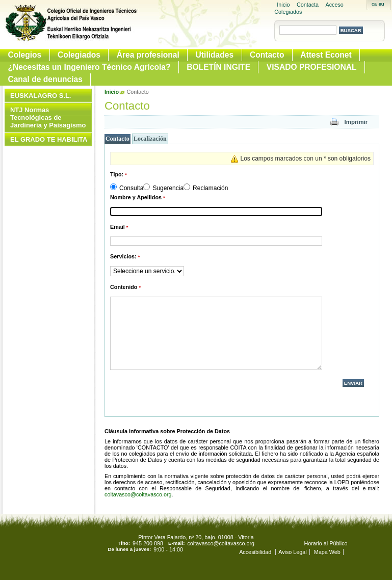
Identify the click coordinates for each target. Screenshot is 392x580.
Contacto (267, 55)
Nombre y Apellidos (138, 197)
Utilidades (215, 55)
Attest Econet (326, 55)
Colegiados (79, 55)
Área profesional (148, 55)
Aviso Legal (293, 552)
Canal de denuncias (45, 79)
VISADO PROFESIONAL (312, 67)
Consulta (131, 188)
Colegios (24, 55)
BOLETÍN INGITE (218, 67)
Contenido (125, 287)
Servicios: (125, 256)
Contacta (308, 5)
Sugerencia (168, 188)
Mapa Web (327, 552)
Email (119, 227)
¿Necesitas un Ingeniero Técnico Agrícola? (89, 67)
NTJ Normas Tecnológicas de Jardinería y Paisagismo (48, 117)
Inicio (283, 5)
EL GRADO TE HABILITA (49, 139)
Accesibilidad (256, 552)
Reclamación (210, 188)
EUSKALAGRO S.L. (41, 96)
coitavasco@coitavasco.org (138, 494)
